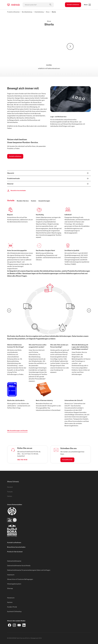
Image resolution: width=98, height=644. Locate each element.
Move (48, 12)
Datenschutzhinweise (14, 561)
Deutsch (10, 487)
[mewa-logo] (13, 5)
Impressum (11, 575)
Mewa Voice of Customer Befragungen (20, 579)
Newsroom (11, 598)
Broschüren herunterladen (16, 547)
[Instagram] (14, 625)
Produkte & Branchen (13, 12)
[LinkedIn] (24, 625)
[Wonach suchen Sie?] (38, 5)
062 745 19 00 (22, 460)
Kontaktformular (67, 460)
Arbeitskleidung (39, 12)
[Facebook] (10, 625)
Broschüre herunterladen (16, 191)
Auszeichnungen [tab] (44, 201)
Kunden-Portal (12, 607)
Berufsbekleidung (27, 12)
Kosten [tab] (34, 201)
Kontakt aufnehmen (73, 5)
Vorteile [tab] (11, 200)
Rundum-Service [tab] (23, 201)
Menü (87, 5)
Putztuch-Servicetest (15, 552)
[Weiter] (70, 46)
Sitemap (10, 588)
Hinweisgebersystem (14, 584)
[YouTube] (19, 625)
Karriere (10, 602)
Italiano (10, 496)
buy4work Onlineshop (14, 611)
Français (10, 492)
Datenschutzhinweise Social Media (19, 566)
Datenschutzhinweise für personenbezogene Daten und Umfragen (29, 570)
